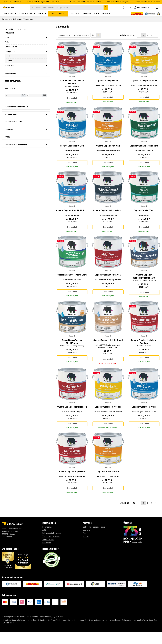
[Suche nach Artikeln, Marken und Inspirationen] (72, 9)
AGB (44, 542)
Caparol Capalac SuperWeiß (72, 483)
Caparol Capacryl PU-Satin (108, 84)
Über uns (86, 542)
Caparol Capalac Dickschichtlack (108, 216)
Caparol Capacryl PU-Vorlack (108, 417)
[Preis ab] (13, 98)
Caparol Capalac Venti (144, 216)
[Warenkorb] (156, 9)
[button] (140, 9)
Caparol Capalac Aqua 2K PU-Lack (72, 216)
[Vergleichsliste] (121, 9)
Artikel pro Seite (80, 38)
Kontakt (86, 548)
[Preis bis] (34, 98)
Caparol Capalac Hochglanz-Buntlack (144, 350)
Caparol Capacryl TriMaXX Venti (72, 282)
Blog (85, 545)
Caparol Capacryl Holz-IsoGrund (108, 349)
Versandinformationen (51, 548)
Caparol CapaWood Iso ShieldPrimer (72, 350)
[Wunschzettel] (127, 9)
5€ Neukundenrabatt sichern (94, 539)
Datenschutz (47, 539)
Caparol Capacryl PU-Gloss (144, 417)
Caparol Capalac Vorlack (108, 483)
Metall (9, 64)
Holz (9, 59)
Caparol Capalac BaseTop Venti (144, 151)
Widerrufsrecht (48, 551)
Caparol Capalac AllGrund (108, 151)
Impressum (47, 555)
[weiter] (156, 38)
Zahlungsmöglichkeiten (52, 545)
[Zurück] (139, 38)
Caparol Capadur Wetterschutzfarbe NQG (144, 284)
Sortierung (64, 38)
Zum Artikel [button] (72, 102)
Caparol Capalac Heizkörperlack (72, 417)
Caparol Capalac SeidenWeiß (108, 282)
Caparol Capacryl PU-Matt (72, 151)
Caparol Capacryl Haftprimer (144, 84)
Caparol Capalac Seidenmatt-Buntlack (72, 85)
